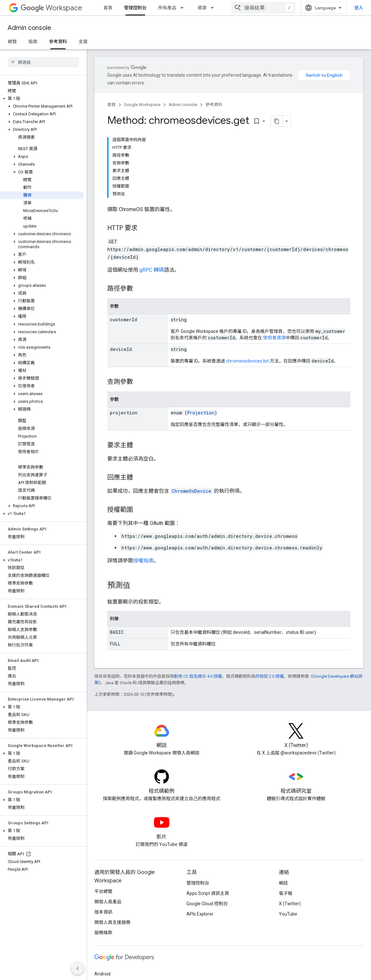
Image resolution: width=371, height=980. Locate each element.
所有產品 (167, 8)
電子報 (286, 893)
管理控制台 (198, 883)
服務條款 (103, 933)
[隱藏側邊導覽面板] (78, 968)
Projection (201, 413)
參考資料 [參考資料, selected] (58, 42)
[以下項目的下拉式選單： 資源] (214, 8)
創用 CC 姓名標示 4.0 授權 (198, 676)
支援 (83, 42)
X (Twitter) (290, 904)
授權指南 (143, 561)
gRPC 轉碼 (152, 270)
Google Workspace (142, 105)
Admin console (29, 28)
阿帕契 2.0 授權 (270, 676)
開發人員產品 (108, 902)
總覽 (12, 42)
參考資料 (214, 105)
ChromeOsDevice (191, 491)
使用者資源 (274, 338)
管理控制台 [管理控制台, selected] (135, 8)
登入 (359, 8)
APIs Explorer (200, 914)
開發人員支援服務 (112, 922)
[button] (42, 99)
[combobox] (263, 8)
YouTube (288, 914)
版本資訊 (103, 912)
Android (102, 974)
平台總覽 (103, 891)
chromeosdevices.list (247, 361)
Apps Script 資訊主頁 (208, 893)
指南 (33, 42)
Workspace (51, 8)
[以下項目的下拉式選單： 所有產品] (184, 8)
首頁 (108, 8)
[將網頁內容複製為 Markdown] (268, 121)
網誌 (283, 883)
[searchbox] (43, 62)
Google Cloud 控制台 (207, 904)
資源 (202, 8)
